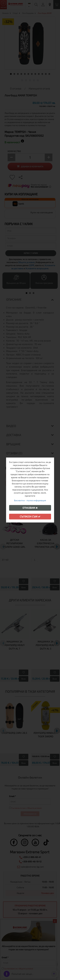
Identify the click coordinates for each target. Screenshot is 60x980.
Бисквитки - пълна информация (30, 500)
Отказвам (30, 508)
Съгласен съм (30, 516)
